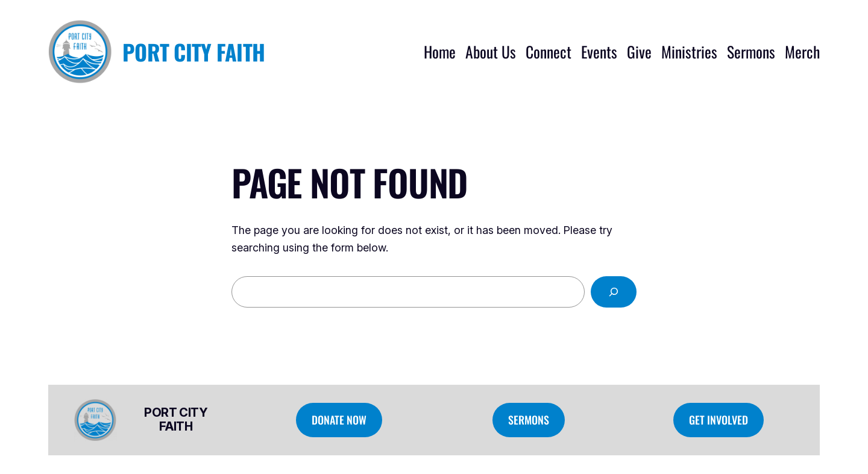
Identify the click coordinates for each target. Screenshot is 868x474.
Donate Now (339, 419)
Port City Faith (193, 52)
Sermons (529, 419)
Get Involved (719, 419)
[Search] (614, 292)
